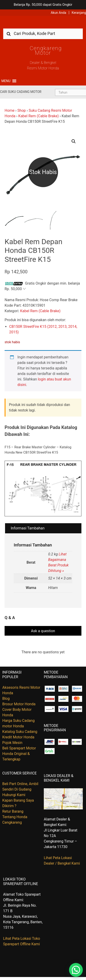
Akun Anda (58, 13)
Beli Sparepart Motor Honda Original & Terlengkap (19, 754)
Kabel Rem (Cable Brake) (39, 116)
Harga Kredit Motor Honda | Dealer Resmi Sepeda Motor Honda (43, 24)
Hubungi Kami (14, 795)
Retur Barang (13, 811)
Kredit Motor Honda (18, 737)
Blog (6, 699)
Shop (22, 110)
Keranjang (79, 13)
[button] (6, 81)
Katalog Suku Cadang (20, 732)
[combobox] (43, 33)
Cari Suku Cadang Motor (21, 92)
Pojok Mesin (12, 743)
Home (10, 110)
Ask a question (43, 631)
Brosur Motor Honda (19, 704)
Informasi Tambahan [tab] (28, 528)
